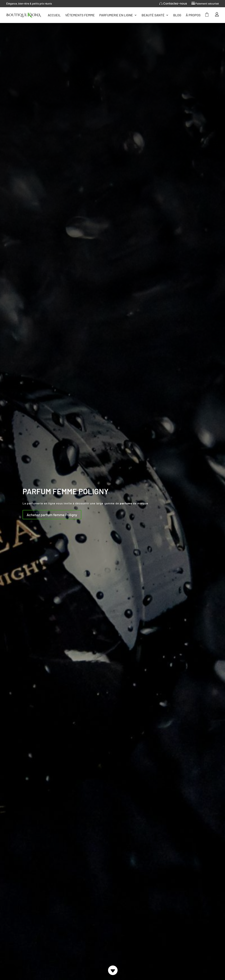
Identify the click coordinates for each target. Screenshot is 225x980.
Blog (177, 15)
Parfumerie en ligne (116, 15)
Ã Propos (193, 15)
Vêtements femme (80, 15)
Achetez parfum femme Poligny (52, 515)
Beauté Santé (153, 15)
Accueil (54, 15)
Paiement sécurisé (207, 3)
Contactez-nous (175, 4)
